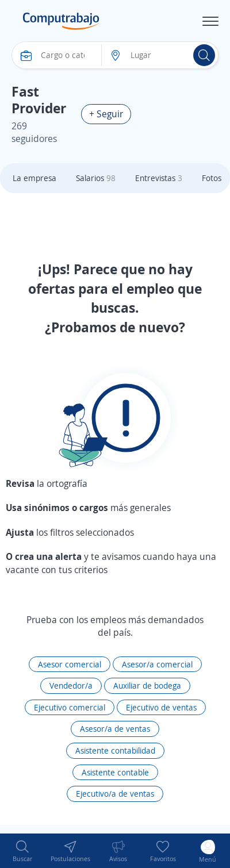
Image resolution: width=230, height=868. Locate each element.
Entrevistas (159, 178)
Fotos (212, 178)
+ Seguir (106, 114)
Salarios (96, 178)
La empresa (34, 178)
